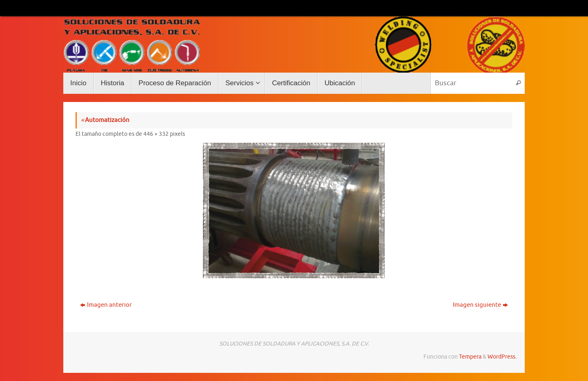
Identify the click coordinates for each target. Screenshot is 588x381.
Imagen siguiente (480, 305)
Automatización (105, 120)
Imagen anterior (106, 305)
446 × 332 (156, 134)
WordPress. (502, 357)
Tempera (470, 357)
